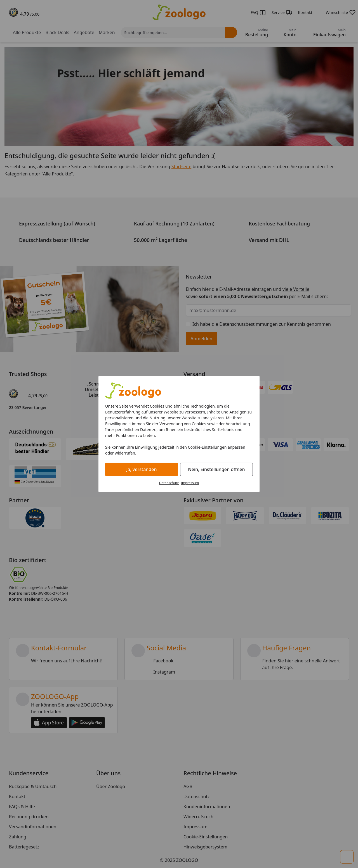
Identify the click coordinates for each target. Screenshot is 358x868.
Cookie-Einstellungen (207, 447)
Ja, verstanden (142, 469)
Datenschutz (169, 483)
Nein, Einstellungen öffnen (216, 469)
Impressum (190, 483)
